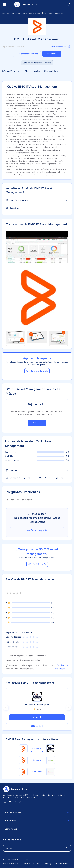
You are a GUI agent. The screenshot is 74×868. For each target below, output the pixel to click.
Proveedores (37, 821)
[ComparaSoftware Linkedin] (5, 802)
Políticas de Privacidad (13, 863)
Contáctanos (37, 829)
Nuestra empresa (37, 813)
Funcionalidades (52, 71)
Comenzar (37, 423)
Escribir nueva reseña (60, 47)
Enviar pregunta (37, 530)
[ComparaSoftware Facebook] (15, 802)
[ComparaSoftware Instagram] (20, 802)
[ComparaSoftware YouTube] (10, 802)
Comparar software (27, 54)
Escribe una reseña (61, 667)
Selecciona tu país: (12, 840)
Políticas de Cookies (32, 863)
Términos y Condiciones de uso (55, 863)
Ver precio (52, 54)
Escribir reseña (37, 564)
